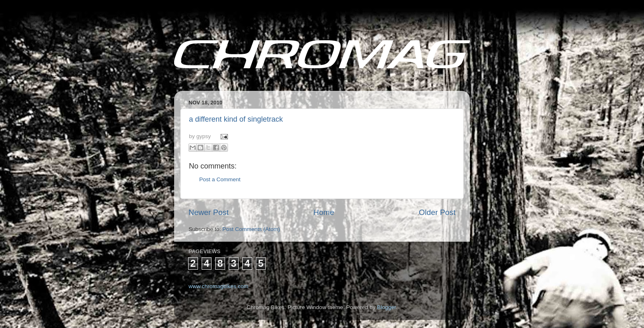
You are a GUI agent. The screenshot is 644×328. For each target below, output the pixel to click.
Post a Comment (220, 179)
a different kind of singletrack (236, 119)
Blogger (386, 307)
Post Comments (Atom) (251, 229)
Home (324, 212)
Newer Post (209, 212)
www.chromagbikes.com (218, 286)
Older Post (437, 212)
